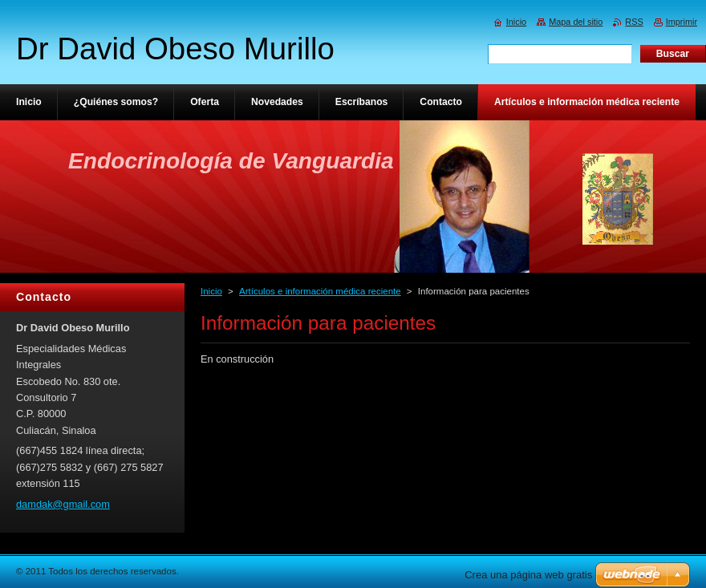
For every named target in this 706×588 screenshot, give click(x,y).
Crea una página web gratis (528, 575)
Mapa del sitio (576, 22)
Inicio (211, 291)
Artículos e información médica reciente (320, 291)
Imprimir (682, 22)
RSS (634, 22)
